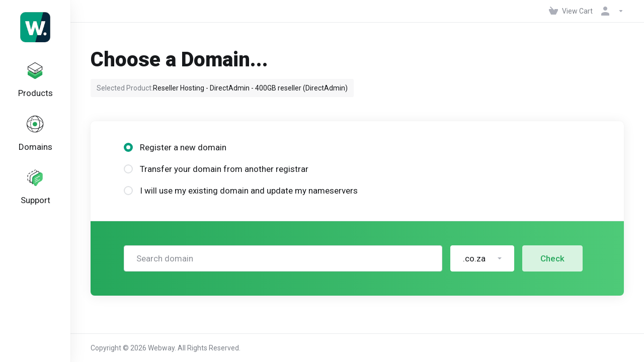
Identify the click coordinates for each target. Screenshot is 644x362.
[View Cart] (571, 11)
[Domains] (35, 139)
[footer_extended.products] (35, 82)
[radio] (128, 147)
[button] (482, 258)
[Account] (610, 11)
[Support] (35, 196)
